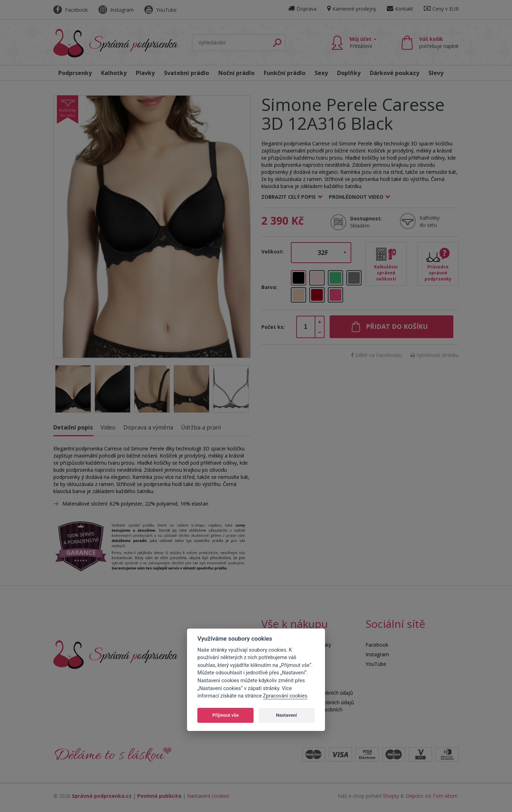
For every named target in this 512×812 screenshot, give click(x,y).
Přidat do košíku (397, 326)
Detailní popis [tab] (73, 427)
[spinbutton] (306, 327)
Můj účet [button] (363, 42)
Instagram (116, 10)
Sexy (321, 73)
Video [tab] (108, 427)
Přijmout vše (225, 715)
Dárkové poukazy (394, 73)
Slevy (436, 73)
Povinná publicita (159, 796)
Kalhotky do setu (430, 221)
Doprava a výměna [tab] (148, 427)
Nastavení (286, 715)
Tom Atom (445, 796)
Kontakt (400, 9)
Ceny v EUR (441, 9)
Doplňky (349, 73)
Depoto (415, 796)
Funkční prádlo (285, 73)
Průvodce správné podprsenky (438, 273)
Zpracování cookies (285, 696)
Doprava (302, 9)
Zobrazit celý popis (289, 197)
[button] (321, 253)
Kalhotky (114, 73)
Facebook (71, 10)
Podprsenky (75, 73)
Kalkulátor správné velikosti (386, 273)
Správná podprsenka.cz (102, 796)
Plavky (145, 73)
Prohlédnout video (356, 197)
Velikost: (273, 252)
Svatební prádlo (186, 73)
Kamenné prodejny (352, 9)
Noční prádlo (236, 73)
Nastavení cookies (208, 796)
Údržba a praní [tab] (201, 427)
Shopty (391, 796)
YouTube (161, 10)
